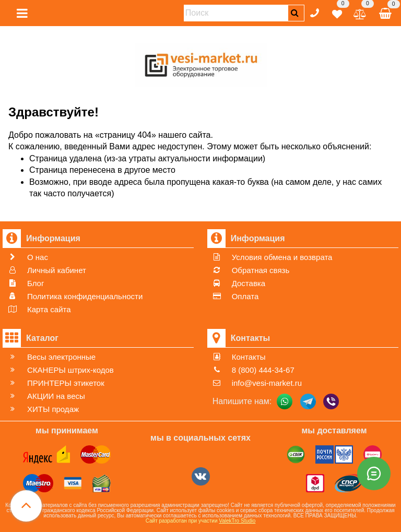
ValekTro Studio (237, 521)
